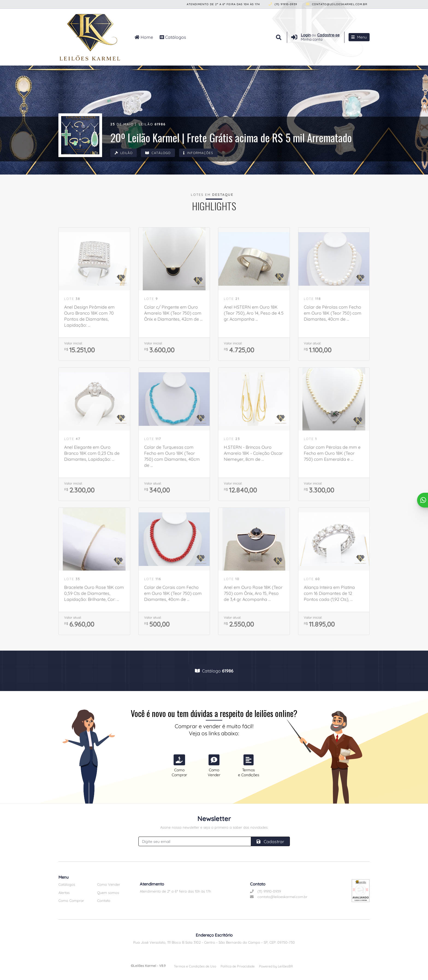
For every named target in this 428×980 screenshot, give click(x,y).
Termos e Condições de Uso (195, 966)
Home (144, 37)
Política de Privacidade (238, 966)
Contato (104, 901)
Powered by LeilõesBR (276, 966)
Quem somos (108, 893)
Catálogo (158, 153)
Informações (199, 153)
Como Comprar (71, 901)
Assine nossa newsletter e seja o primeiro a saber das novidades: (214, 827)
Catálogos (173, 37)
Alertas (64, 893)
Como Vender (109, 884)
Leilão (124, 153)
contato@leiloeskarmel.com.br (337, 4)
